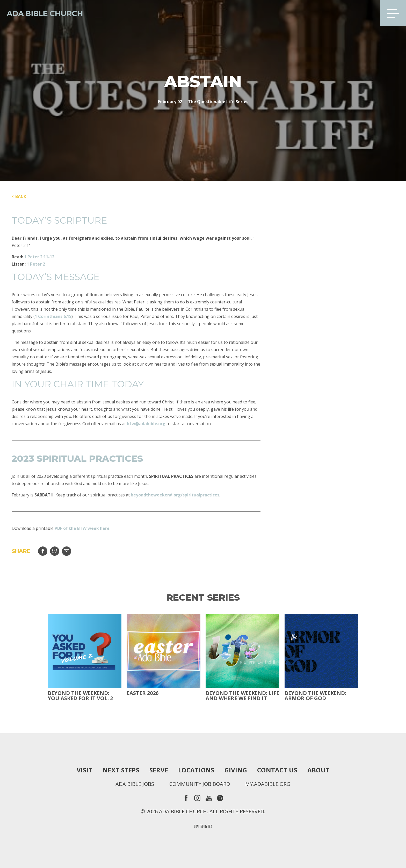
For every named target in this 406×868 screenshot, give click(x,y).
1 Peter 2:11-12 (39, 257)
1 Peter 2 (36, 264)
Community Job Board (200, 784)
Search (368, 13)
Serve (159, 770)
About (318, 770)
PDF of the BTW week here (82, 528)
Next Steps (121, 770)
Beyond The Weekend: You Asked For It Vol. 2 (80, 696)
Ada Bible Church (41, 13)
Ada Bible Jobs (135, 784)
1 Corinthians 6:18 (53, 316)
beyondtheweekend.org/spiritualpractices (175, 495)
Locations (196, 770)
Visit (85, 770)
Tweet (55, 551)
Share (43, 551)
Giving (236, 770)
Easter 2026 (143, 693)
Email (67, 551)
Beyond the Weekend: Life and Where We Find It (242, 696)
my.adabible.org (268, 784)
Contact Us (277, 770)
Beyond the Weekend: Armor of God (315, 696)
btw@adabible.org (146, 424)
